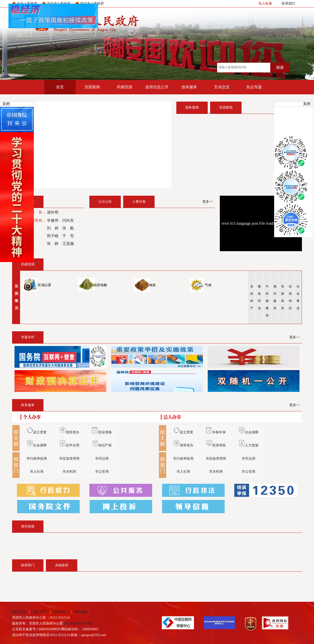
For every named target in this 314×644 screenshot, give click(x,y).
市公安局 (102, 472)
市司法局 (102, 459)
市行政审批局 (37, 459)
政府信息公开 (157, 87)
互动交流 (222, 87)
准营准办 (69, 432)
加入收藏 (265, 3)
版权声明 (40, 612)
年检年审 (219, 432)
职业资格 (102, 432)
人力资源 (252, 445)
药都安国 (125, 87)
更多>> (208, 202)
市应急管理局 (69, 459)
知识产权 (102, 445)
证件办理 (69, 445)
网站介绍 (21, 612)
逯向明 (53, 212)
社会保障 (37, 445)
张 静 (53, 244)
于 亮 (68, 236)
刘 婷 (53, 228)
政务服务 (189, 87)
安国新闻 (92, 87)
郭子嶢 (53, 236)
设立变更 (37, 432)
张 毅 (68, 228)
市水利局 (69, 472)
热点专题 (254, 87)
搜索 (280, 67)
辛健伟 (53, 220)
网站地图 (80, 612)
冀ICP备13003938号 (78, 623)
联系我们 (288, 3)
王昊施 (68, 244)
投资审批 (219, 445)
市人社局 (37, 472)
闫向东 (68, 220)
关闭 (6, 104)
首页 (60, 87)
